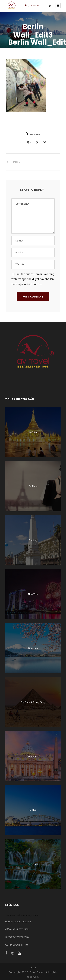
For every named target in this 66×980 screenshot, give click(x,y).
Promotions (33, 756)
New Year (33, 594)
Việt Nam (33, 864)
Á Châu (33, 432)
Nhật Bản (33, 648)
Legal (33, 967)
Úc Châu (33, 810)
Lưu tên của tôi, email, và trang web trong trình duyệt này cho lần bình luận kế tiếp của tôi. (33, 279)
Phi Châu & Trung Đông (33, 702)
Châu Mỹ (33, 540)
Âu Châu (33, 486)
